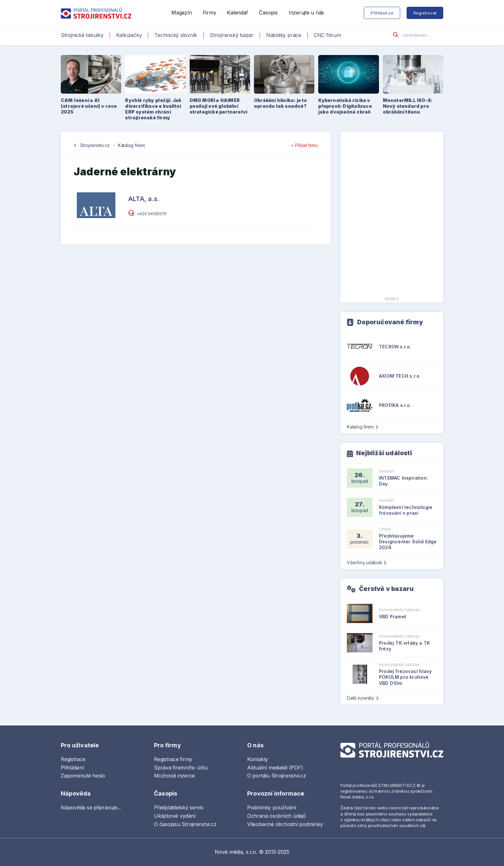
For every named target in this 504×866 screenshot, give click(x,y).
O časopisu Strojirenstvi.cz (185, 824)
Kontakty (258, 759)
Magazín (181, 13)
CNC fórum (327, 35)
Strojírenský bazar (232, 35)
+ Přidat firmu (304, 145)
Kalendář (237, 13)
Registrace (73, 759)
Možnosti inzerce (174, 776)
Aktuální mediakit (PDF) (275, 768)
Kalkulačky (129, 35)
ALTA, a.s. (144, 199)
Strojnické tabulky (82, 35)
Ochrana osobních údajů (276, 816)
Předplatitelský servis (179, 807)
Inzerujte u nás (306, 13)
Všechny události (366, 562)
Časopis (268, 13)
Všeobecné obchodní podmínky (285, 824)
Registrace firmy (173, 759)
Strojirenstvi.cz (95, 145)
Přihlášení (72, 768)
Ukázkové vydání (175, 816)
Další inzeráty (362, 698)
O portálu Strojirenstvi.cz (277, 776)
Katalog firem (131, 145)
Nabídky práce (284, 35)
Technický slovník (176, 35)
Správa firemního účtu (181, 768)
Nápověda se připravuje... (91, 807)
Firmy (210, 13)
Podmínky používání (272, 807)
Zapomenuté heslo (83, 776)
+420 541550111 (152, 214)
